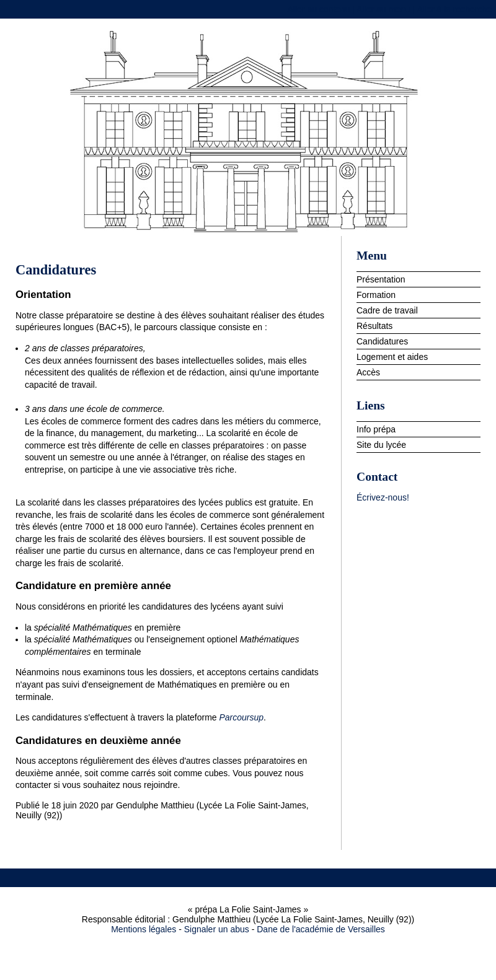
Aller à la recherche (454, 9)
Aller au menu (383, 9)
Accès (368, 372)
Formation (376, 295)
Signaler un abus (217, 929)
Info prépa (376, 429)
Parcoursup (242, 717)
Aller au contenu (318, 9)
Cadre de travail (387, 310)
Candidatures (382, 341)
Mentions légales (144, 929)
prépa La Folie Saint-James (248, 130)
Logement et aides (392, 357)
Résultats (374, 326)
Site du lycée (381, 445)
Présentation (381, 279)
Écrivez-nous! (383, 497)
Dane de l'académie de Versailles (321, 929)
